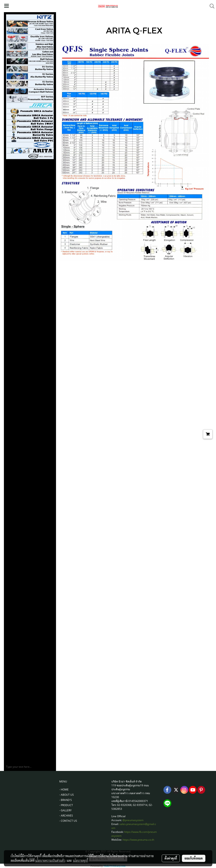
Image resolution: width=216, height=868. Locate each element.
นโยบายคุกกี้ (81, 860)
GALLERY (66, 810)
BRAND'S (66, 800)
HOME (65, 789)
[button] (211, 6)
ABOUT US (67, 795)
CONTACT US (69, 821)
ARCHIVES (67, 816)
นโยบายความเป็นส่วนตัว (50, 860)
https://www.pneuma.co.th (138, 840)
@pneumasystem (133, 820)
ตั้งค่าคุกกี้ (171, 858)
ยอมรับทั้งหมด (194, 858)
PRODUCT (67, 805)
